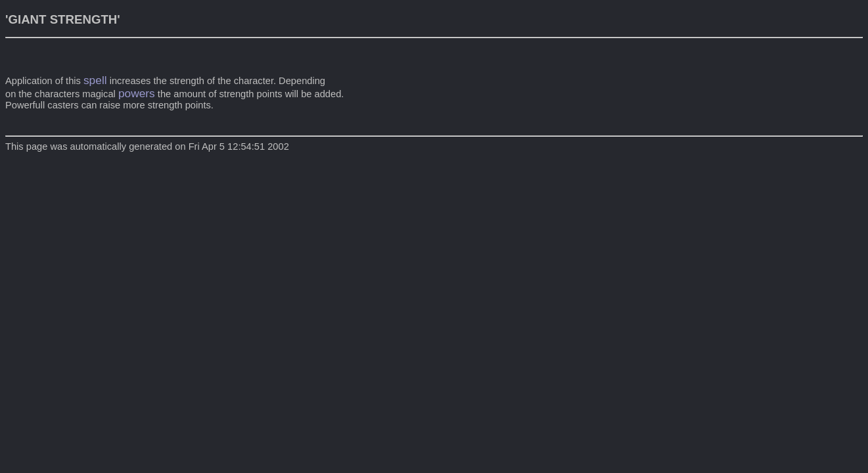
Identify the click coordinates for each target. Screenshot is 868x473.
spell (95, 80)
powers (137, 93)
